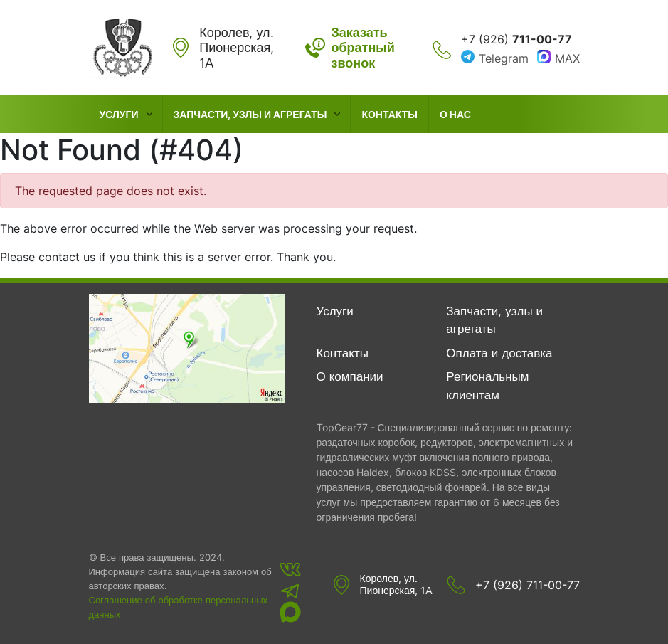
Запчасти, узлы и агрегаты (250, 114)
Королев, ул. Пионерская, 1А (396, 585)
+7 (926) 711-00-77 (527, 585)
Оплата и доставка (499, 353)
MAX (567, 58)
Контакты (389, 114)
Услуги (119, 114)
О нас (455, 114)
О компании (350, 376)
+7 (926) (516, 39)
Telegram (504, 58)
